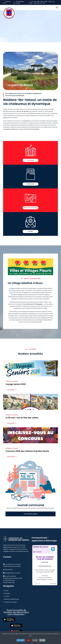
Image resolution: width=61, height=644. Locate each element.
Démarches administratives (12, 599)
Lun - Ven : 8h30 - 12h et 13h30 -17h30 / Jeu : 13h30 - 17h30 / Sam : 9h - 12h (42, 2)
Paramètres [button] (35, 640)
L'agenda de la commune (12, 381)
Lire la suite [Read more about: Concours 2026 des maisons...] (11, 457)
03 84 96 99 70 (7, 2)
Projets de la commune (10, 602)
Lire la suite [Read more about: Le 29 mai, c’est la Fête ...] (11, 423)
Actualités (7, 593)
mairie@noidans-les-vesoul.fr (19, 2)
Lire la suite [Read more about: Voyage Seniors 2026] (11, 390)
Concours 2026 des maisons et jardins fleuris (27, 451)
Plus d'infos (42, 640)
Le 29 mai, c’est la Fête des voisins (22, 418)
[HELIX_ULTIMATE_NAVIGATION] (57, 8)
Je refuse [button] (28, 640)
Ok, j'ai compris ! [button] (21, 640)
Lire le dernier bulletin (30, 514)
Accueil (6, 590)
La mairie (7, 596)
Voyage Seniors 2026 (16, 384)
